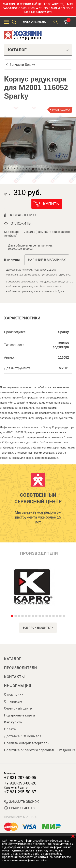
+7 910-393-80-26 (20, 783)
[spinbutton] (16, 204)
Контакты (14, 677)
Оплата (10, 729)
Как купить (13, 722)
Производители (21, 668)
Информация (18, 686)
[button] (24, 204)
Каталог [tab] (38, 50)
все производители (38, 628)
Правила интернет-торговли (27, 743)
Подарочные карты (19, 715)
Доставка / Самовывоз (23, 736)
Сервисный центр (18, 708)
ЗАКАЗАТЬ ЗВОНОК (21, 802)
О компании (14, 695)
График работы (20, 808)
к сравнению (23, 215)
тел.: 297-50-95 (34, 22)
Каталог (13, 659)
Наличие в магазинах (47, 260)
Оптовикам (13, 701)
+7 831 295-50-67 (20, 792)
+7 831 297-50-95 (20, 778)
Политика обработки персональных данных (40, 750)
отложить (21, 223)
